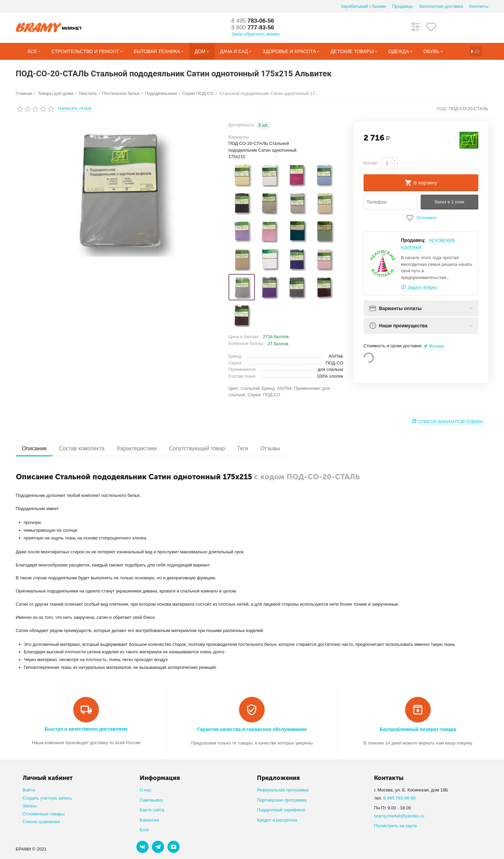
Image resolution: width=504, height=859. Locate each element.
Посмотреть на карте (395, 826)
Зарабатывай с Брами (363, 6)
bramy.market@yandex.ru (399, 816)
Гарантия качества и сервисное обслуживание (252, 729)
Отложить (421, 218)
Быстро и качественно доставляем (86, 729)
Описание (35, 448)
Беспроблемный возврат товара (418, 729)
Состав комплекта (84, 448)
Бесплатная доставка (441, 6)
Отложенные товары (44, 814)
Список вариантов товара (451, 422)
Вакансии (149, 820)
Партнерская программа (282, 800)
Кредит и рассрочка (277, 820)
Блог (144, 830)
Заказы (30, 806)
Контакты (479, 6)
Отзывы (277, 448)
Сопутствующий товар (202, 448)
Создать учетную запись (47, 798)
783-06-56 (254, 21)
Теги (248, 448)
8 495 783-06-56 (400, 798)
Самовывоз (151, 800)
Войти (29, 790)
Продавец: (413, 240)
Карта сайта (152, 810)
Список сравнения (41, 822)
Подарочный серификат (281, 810)
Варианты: (239, 137)
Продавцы (402, 6)
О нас (146, 790)
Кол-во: (371, 163)
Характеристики (140, 448)
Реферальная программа (283, 790)
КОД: (442, 109)
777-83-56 (254, 28)
